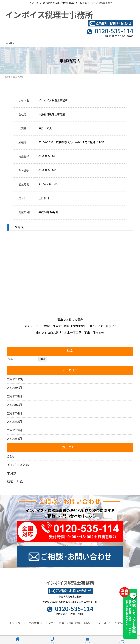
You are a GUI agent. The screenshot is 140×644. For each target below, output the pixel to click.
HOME (7, 77)
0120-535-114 (114, 31)
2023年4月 (15, 413)
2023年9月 (15, 388)
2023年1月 (15, 439)
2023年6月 (15, 405)
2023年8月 (15, 396)
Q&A (10, 456)
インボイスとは (18, 465)
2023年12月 (15, 379)
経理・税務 (15, 482)
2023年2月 (15, 430)
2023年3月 (15, 422)
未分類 (12, 473)
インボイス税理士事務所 (100, 3)
